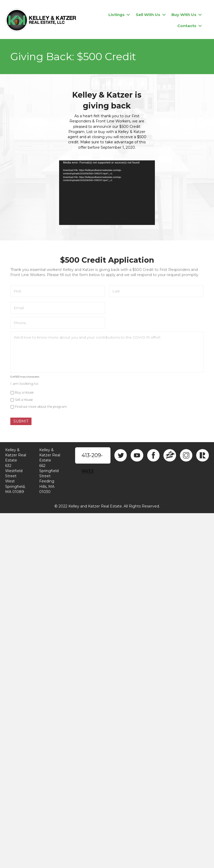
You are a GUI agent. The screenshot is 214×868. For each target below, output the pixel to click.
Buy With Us (184, 15)
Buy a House (24, 392)
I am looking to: (25, 384)
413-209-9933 (92, 458)
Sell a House (24, 400)
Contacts (187, 26)
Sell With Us (148, 15)
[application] (107, 193)
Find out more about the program (41, 407)
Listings (117, 15)
